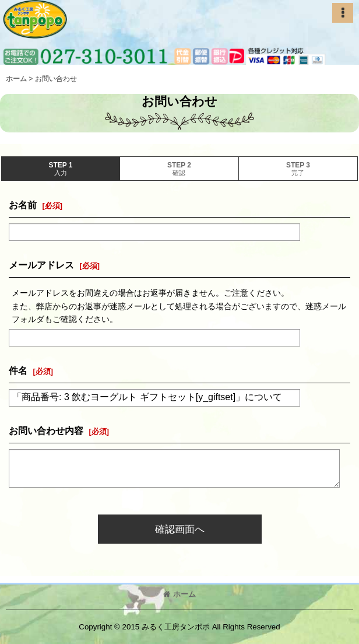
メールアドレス (41, 265)
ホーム (179, 594)
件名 (18, 370)
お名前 (23, 205)
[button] (343, 13)
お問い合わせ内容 (46, 430)
